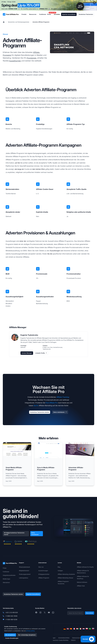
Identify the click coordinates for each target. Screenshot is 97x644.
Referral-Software (82, 582)
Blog (59, 567)
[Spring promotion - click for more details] (48, 5)
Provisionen (32, 58)
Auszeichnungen (43, 571)
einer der (23, 241)
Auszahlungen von (57, 251)
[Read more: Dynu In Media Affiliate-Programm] (48, 464)
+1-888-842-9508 (11, 616)
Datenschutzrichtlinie (78, 638)
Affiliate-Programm (44, 578)
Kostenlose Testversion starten (40, 412)
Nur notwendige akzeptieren (27, 635)
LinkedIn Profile (41, 353)
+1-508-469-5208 (11, 620)
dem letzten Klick (39, 169)
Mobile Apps (6, 579)
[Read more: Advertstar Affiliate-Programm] (80, 464)
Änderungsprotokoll (25, 574)
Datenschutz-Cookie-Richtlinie (60, 640)
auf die (17, 163)
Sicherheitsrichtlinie (64, 638)
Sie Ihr (36, 406)
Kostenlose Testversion (86, 14)
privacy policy (30, 631)
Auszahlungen (15, 61)
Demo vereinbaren (60, 412)
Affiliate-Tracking (63, 397)
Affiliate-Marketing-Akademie (66, 574)
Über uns (41, 567)
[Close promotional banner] (94, 3)
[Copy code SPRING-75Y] (49, 9)
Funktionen (6, 572)
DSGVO (73, 640)
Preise (5, 568)
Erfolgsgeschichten (44, 574)
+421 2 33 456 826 (12, 612)
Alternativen (6, 582)
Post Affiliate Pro (52, 403)
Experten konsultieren (69, 14)
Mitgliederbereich (24, 571)
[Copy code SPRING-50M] (19, 9)
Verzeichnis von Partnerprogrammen (19, 22)
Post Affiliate (68, 340)
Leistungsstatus (24, 578)
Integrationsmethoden (9, 575)
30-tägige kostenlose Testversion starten (14, 534)
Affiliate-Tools (81, 586)
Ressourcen (34, 14)
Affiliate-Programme (49, 340)
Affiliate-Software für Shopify (85, 567)
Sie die (50, 254)
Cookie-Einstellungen (12, 638)
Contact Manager (27, 353)
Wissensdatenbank (24, 567)
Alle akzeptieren (10, 635)
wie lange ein (19, 169)
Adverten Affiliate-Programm (41, 22)
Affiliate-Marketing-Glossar (65, 578)
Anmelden (57, 14)
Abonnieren (90, 613)
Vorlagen (60, 571)
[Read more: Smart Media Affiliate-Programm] (17, 464)
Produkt (25, 14)
